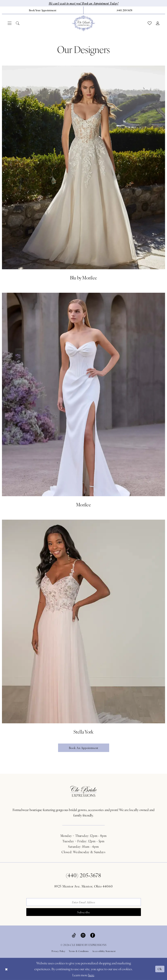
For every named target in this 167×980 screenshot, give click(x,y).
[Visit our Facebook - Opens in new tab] (93, 935)
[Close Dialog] (6, 969)
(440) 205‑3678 (84, 875)
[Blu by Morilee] (83, 174)
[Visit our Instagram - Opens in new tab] (83, 935)
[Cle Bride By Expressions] (83, 23)
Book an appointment (84, 748)
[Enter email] (84, 902)
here (91, 975)
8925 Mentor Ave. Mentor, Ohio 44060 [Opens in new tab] (84, 886)
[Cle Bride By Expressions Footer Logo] (83, 791)
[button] (10, 23)
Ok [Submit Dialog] (160, 969)
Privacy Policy (58, 951)
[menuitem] (43, 10)
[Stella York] (83, 628)
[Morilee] (83, 401)
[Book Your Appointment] (43, 10)
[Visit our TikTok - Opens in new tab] (74, 935)
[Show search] (18, 23)
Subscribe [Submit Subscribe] (84, 912)
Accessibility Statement (104, 951)
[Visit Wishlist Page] (150, 23)
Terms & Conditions (79, 951)
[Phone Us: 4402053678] (124, 10)
